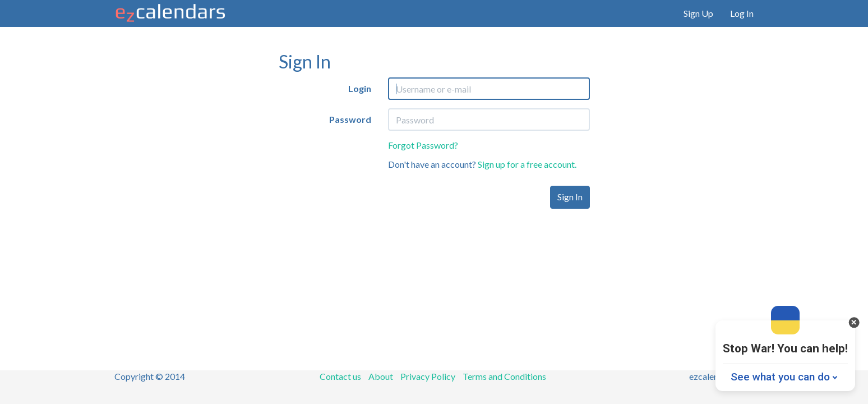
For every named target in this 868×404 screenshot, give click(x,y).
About (381, 376)
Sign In (570, 197)
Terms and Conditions (504, 376)
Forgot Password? (423, 145)
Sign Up (698, 13)
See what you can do (780, 377)
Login (360, 88)
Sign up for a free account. (527, 164)
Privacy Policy (428, 376)
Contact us (340, 376)
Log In (742, 13)
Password (350, 119)
